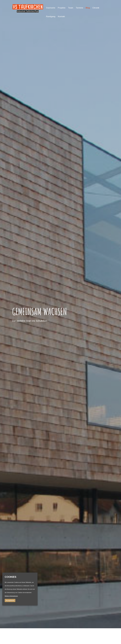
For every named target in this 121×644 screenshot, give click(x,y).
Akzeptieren (10, 600)
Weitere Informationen (11, 596)
